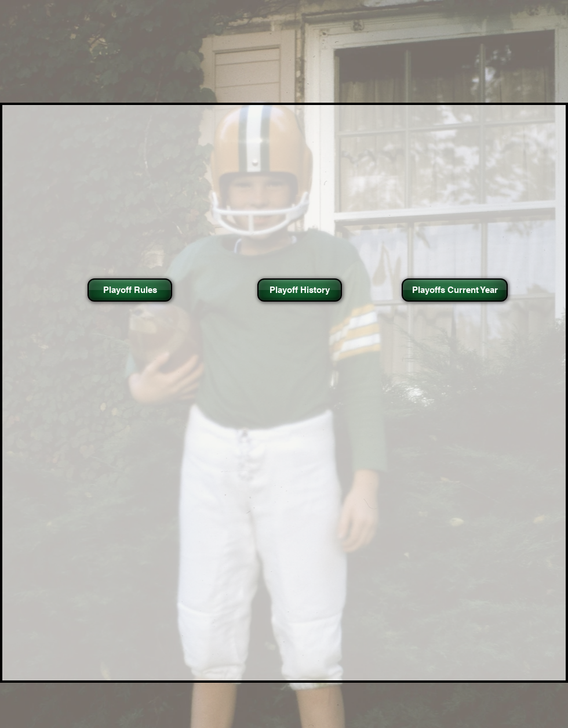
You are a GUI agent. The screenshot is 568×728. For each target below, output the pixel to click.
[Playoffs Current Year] (455, 290)
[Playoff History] (300, 290)
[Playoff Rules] (130, 290)
